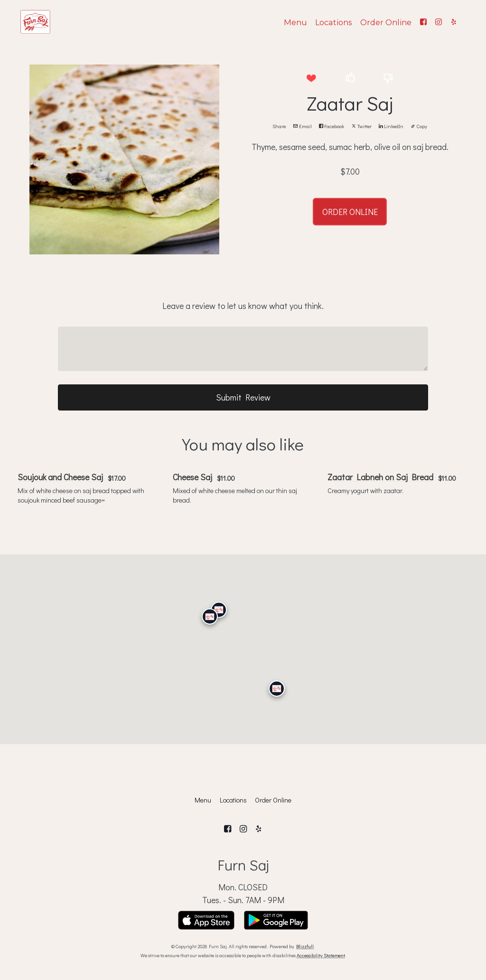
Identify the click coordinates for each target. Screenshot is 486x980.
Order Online (386, 22)
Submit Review (243, 397)
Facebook (332, 126)
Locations (333, 22)
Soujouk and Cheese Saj (60, 477)
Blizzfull (305, 946)
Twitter (361, 126)
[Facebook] (423, 22)
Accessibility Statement (321, 955)
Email (302, 126)
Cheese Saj (192, 477)
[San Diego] (277, 689)
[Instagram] (439, 22)
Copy (419, 126)
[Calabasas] (210, 616)
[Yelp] (454, 22)
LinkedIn (391, 126)
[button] (311, 78)
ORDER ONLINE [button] (350, 212)
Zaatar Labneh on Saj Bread (380, 477)
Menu (295, 22)
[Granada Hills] (219, 609)
